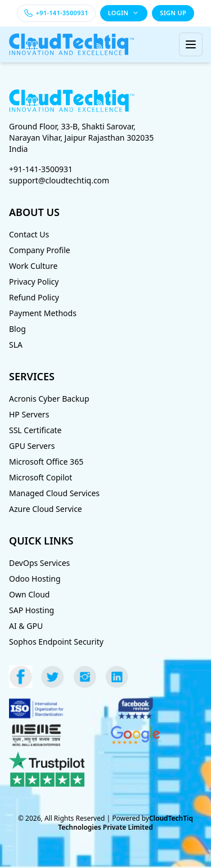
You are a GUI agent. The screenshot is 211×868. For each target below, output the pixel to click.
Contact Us (29, 234)
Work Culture (33, 266)
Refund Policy (34, 297)
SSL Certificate (35, 430)
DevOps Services (39, 563)
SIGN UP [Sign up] (173, 13)
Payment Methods (43, 313)
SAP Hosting (32, 610)
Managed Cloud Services (54, 493)
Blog (17, 329)
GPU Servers (32, 446)
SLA (16, 345)
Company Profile (40, 250)
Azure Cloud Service (46, 509)
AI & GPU (26, 626)
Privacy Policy (34, 282)
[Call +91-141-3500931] (56, 13)
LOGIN (124, 13)
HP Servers (29, 414)
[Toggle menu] (191, 44)
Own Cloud (29, 594)
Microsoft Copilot (41, 477)
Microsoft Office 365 (46, 462)
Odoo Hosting (35, 579)
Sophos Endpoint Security (56, 642)
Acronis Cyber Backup (49, 399)
